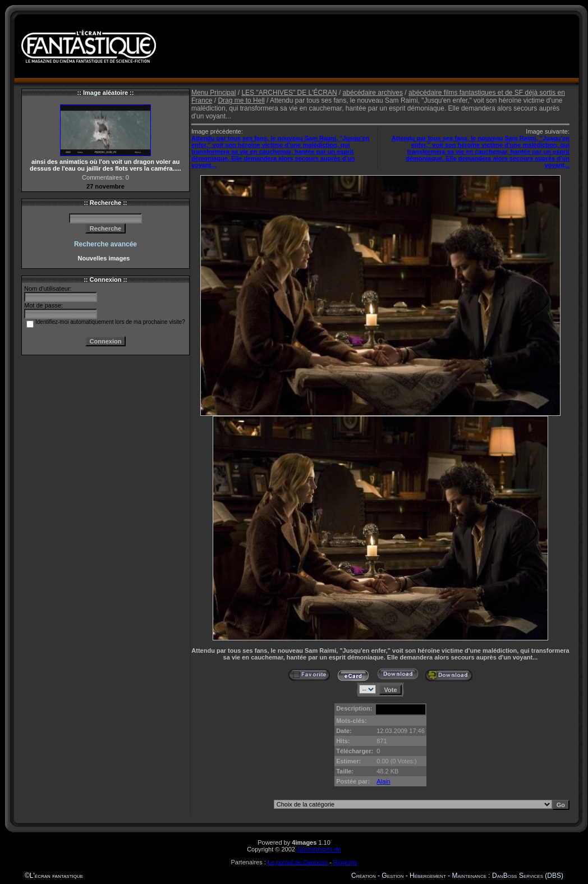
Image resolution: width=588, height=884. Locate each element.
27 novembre (105, 186)
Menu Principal (213, 93)
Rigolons (345, 862)
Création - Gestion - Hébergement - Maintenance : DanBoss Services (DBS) (457, 876)
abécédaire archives (373, 93)
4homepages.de (319, 849)
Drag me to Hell (241, 100)
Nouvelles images (105, 258)
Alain (383, 781)
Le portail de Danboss (298, 862)
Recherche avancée (105, 244)
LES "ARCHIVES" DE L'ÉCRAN (289, 93)
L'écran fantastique (56, 876)
